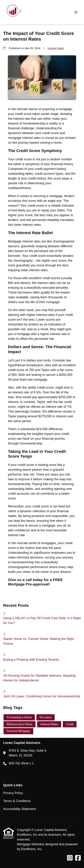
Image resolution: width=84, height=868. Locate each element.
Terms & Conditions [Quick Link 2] (17, 801)
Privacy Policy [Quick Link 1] (13, 793)
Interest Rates (56, 48)
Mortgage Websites (31, 844)
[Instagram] (70, 858)
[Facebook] (78, 858)
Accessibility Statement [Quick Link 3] (20, 809)
